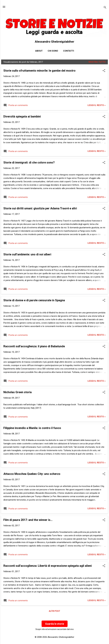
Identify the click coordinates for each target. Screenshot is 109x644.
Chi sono (53, 51)
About (39, 51)
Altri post (54, 611)
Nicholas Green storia (18, 392)
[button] (104, 71)
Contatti (69, 51)
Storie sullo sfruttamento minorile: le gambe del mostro (39, 71)
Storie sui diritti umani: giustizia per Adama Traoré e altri (40, 208)
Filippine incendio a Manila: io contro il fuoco (32, 428)
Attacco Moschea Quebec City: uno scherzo (32, 474)
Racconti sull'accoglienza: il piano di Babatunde (34, 346)
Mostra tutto (97, 62)
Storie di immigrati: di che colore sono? (29, 162)
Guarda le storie (55, 624)
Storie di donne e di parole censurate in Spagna (34, 300)
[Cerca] (105, 8)
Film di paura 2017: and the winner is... (28, 520)
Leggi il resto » (97, 105)
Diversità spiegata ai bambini (22, 116)
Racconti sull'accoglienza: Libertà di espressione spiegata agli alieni (48, 566)
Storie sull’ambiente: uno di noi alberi (27, 254)
